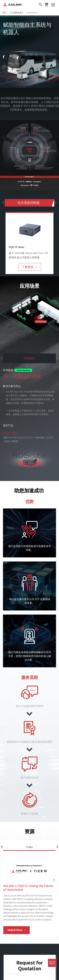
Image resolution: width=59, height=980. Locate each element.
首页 (4, 12)
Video (29, 847)
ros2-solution (32, 12)
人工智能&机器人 (16, 12)
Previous (3, 203)
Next (56, 203)
